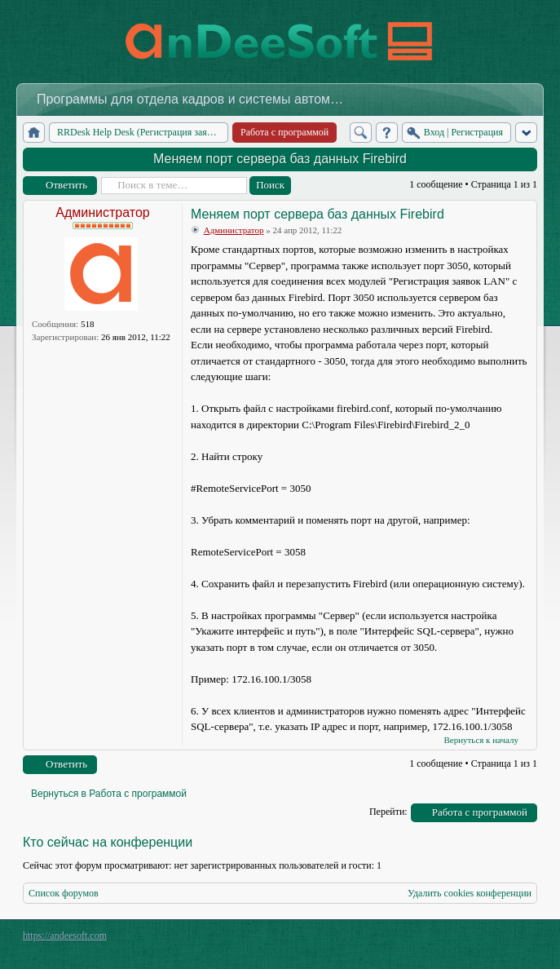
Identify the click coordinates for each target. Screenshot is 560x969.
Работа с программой (480, 812)
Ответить (66, 185)
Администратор (102, 212)
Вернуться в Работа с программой (109, 794)
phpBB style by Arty (464, 940)
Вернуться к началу (481, 740)
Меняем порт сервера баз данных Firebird (280, 159)
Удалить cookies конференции (470, 893)
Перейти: (388, 812)
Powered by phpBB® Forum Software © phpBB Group (513, 940)
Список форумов (64, 893)
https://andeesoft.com (65, 936)
